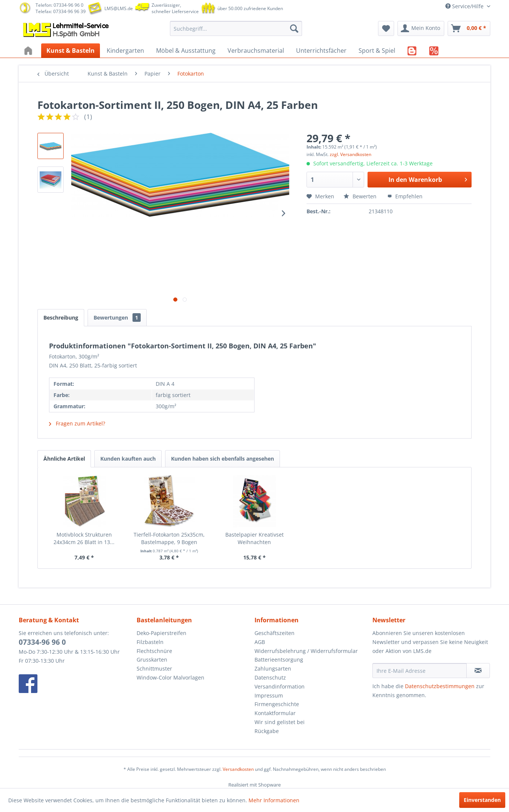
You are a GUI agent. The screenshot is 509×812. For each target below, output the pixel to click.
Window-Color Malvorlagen (170, 677)
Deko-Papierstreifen (161, 633)
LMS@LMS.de (119, 8)
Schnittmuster (154, 668)
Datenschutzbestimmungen (440, 686)
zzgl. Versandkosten (350, 154)
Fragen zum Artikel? (77, 423)
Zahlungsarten (273, 668)
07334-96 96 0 (42, 642)
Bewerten (361, 196)
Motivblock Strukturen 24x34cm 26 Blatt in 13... (84, 538)
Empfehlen (405, 196)
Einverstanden (482, 800)
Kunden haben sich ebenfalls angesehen (223, 459)
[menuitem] (236, 28)
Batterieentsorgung (279, 660)
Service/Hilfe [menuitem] (465, 6)
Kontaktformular (275, 713)
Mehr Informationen (274, 800)
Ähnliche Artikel (64, 459)
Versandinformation (280, 686)
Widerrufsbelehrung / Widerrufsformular (306, 651)
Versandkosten (238, 769)
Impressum (269, 695)
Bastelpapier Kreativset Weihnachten (254, 538)
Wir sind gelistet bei (280, 722)
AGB (260, 642)
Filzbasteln (150, 642)
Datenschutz (270, 677)
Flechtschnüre (154, 651)
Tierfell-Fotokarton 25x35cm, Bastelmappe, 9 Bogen (169, 538)
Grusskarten (152, 660)
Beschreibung (61, 318)
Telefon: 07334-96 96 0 (60, 5)
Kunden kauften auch (128, 459)
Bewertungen (117, 318)
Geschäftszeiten (275, 633)
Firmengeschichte (277, 704)
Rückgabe (267, 731)
